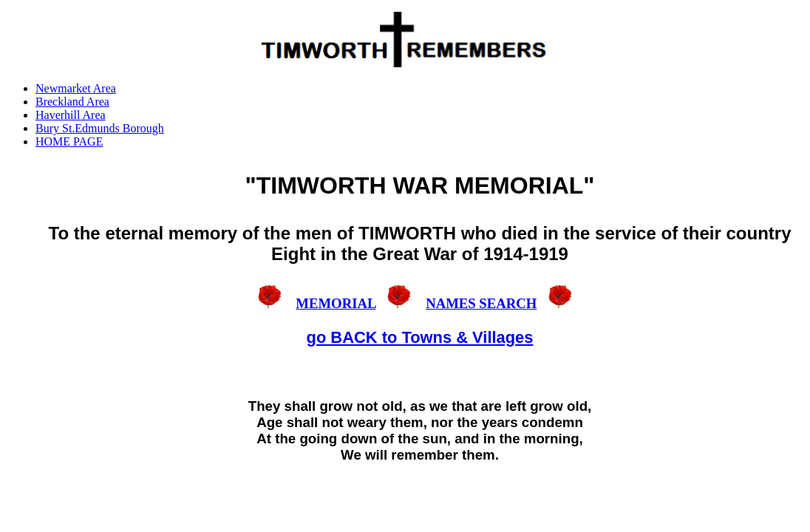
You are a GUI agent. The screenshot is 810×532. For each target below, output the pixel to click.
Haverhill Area (71, 115)
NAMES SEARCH (481, 303)
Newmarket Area (76, 88)
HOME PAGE (69, 141)
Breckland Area (72, 102)
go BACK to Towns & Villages (420, 337)
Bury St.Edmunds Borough (100, 128)
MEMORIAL (336, 303)
